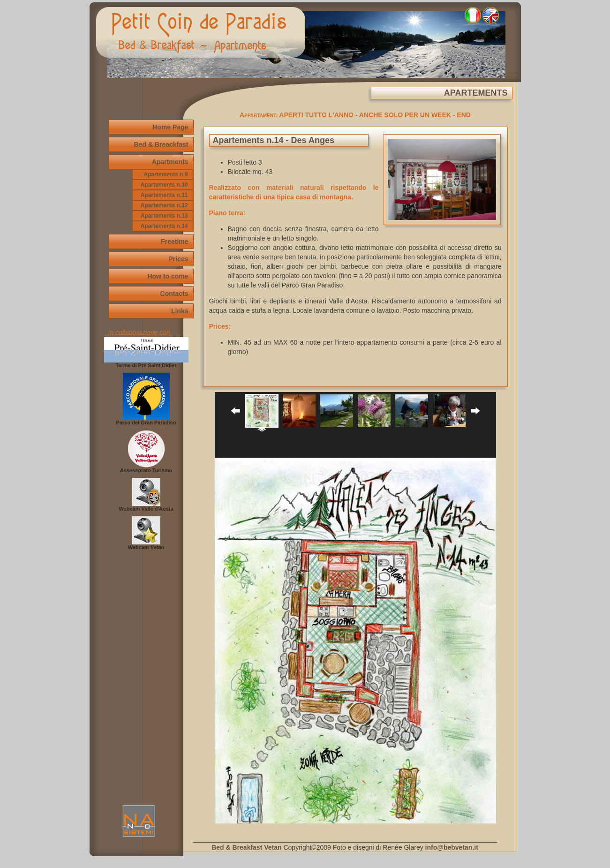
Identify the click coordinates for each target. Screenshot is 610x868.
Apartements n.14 (164, 226)
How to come (168, 276)
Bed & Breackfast (161, 144)
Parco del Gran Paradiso (146, 420)
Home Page (170, 127)
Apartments (170, 162)
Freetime (174, 242)
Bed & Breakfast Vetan (246, 847)
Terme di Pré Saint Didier (146, 363)
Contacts (174, 294)
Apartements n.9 (166, 174)
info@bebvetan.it (452, 847)
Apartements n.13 (164, 216)
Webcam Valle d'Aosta (146, 506)
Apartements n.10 (164, 185)
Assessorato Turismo (146, 468)
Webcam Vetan (146, 545)
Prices (178, 259)
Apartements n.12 (164, 205)
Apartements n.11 (164, 195)
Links (180, 311)
